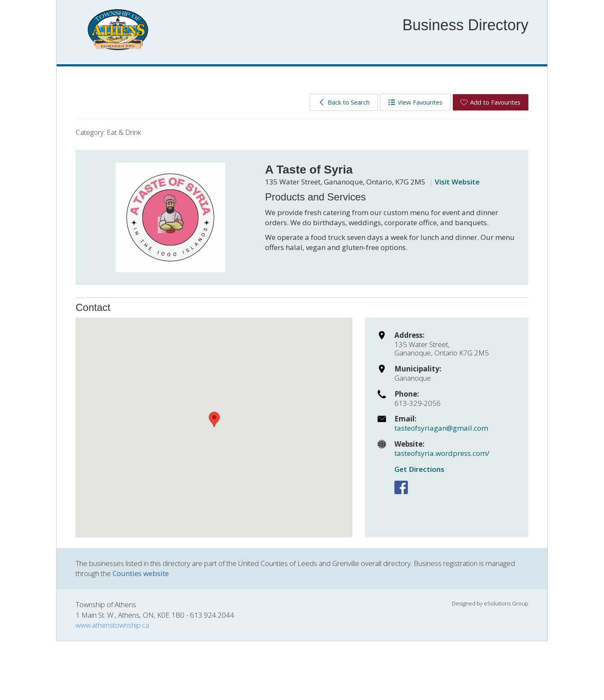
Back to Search (344, 102)
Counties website (141, 573)
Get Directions (419, 469)
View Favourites (415, 102)
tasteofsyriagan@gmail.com (441, 428)
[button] (214, 420)
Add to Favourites (490, 102)
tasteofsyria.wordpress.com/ (442, 453)
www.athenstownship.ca (112, 625)
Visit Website (457, 182)
